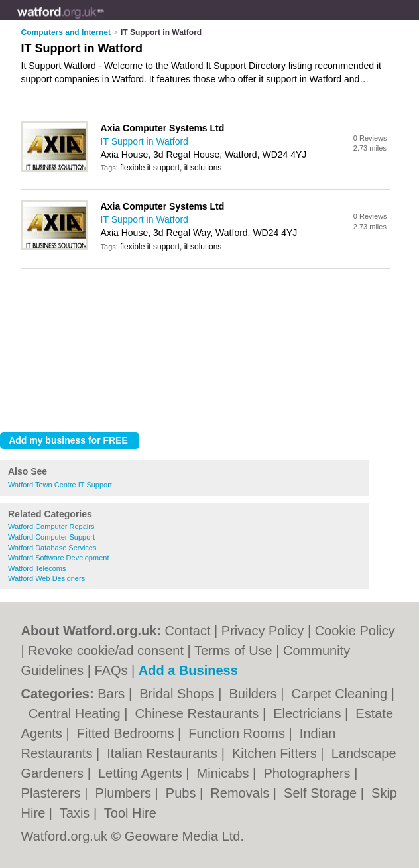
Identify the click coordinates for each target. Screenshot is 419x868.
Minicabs (225, 773)
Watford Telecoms (37, 568)
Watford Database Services (52, 548)
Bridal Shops (179, 694)
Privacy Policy (263, 631)
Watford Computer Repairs (51, 527)
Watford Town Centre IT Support (60, 485)
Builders (255, 694)
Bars (113, 694)
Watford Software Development (58, 558)
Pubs (183, 793)
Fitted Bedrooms (127, 733)
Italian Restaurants (164, 753)
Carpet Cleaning (341, 694)
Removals (241, 793)
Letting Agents (142, 773)
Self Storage (322, 793)
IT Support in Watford (145, 141)
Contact (188, 631)
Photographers (309, 773)
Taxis (77, 813)
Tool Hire (130, 813)
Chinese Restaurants (199, 713)
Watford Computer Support (51, 537)
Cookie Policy (355, 631)
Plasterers (53, 793)
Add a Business (188, 670)
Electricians (309, 713)
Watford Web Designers (46, 578)
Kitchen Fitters (276, 753)
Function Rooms (238, 733)
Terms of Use (233, 651)
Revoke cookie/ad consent (106, 651)
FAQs (111, 670)
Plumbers (125, 793)
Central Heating (77, 713)
